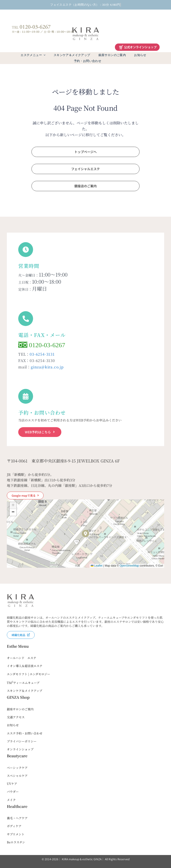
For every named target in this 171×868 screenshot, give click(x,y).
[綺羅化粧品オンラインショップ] (137, 46)
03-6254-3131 (42, 354)
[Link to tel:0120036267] (26, 319)
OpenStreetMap (129, 566)
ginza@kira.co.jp (47, 367)
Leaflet (97, 566)
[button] (85, 534)
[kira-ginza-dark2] (85, 28)
